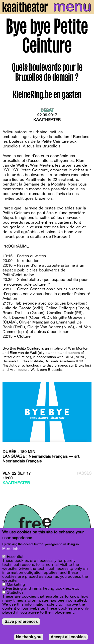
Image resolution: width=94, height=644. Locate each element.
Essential (15, 557)
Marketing (16, 585)
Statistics (15, 593)
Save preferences (21, 622)
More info (11, 549)
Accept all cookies (68, 637)
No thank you (29, 637)
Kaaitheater (47, 120)
